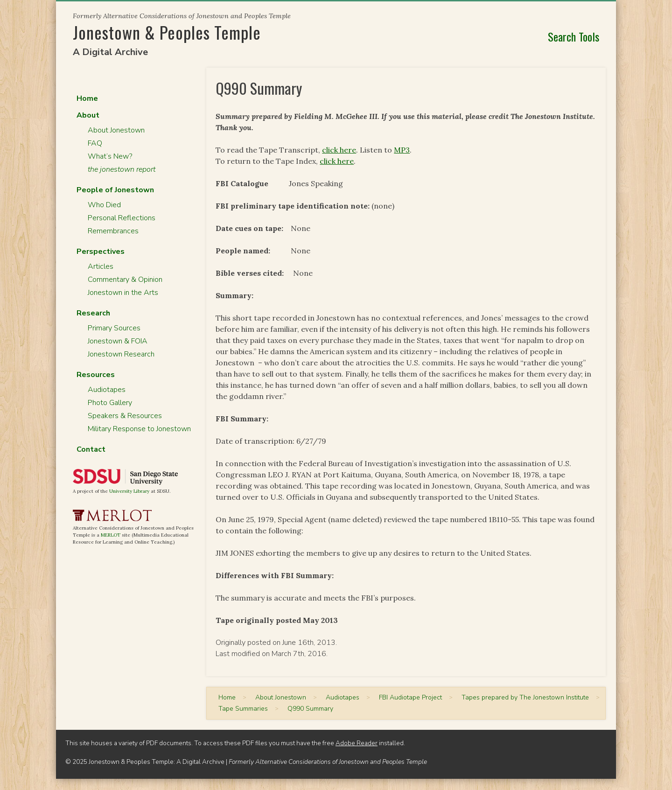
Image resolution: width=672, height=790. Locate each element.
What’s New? (110, 156)
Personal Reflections (122, 218)
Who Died (104, 205)
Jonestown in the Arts (123, 293)
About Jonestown (116, 130)
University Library (129, 491)
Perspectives (101, 252)
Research (93, 313)
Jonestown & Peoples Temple (167, 32)
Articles (101, 266)
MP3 (402, 150)
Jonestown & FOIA (118, 341)
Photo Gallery (110, 403)
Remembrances (113, 231)
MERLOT (111, 535)
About (88, 115)
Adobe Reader (357, 743)
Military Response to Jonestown (139, 429)
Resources (96, 375)
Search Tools (574, 36)
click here (339, 150)
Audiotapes (107, 390)
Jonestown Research (121, 354)
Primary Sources (114, 328)
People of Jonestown (115, 190)
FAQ (95, 143)
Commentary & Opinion (125, 280)
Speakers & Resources (125, 416)
